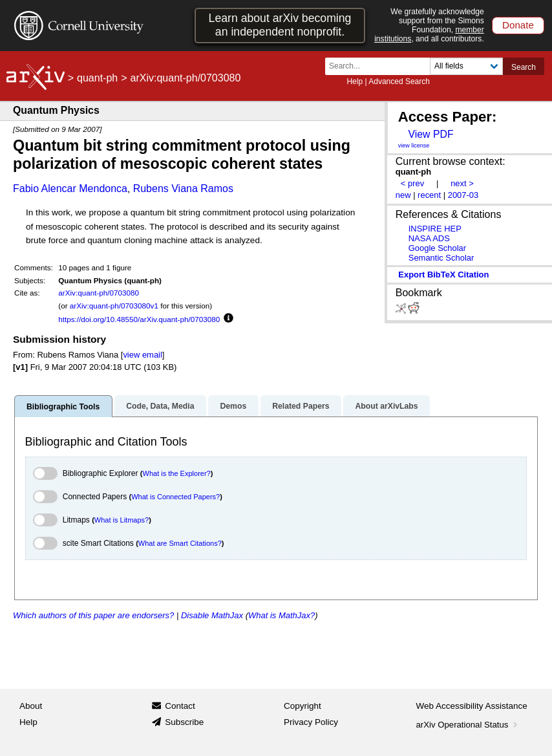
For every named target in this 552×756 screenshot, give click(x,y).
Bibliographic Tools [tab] (63, 407)
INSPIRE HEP (435, 229)
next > (462, 183)
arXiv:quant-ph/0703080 (99, 293)
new (403, 195)
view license (414, 146)
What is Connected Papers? (175, 497)
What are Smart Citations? (180, 543)
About (31, 706)
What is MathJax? (281, 615)
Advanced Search (399, 81)
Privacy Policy (311, 722)
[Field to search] (466, 66)
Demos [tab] (233, 406)
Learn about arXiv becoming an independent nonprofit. (280, 25)
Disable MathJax (212, 615)
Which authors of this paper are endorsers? (93, 615)
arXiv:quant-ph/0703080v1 (114, 306)
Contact (180, 706)
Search (524, 67)
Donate (518, 25)
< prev (412, 183)
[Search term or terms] (381, 66)
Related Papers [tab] (301, 406)
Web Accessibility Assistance (472, 706)
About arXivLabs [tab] (386, 406)
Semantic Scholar (441, 258)
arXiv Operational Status (468, 725)
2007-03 (463, 195)
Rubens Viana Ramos (183, 189)
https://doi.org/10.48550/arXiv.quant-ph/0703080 (139, 319)
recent (429, 195)
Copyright (303, 706)
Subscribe (184, 722)
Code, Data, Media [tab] (160, 406)
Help (355, 81)
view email (142, 355)
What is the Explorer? (177, 473)
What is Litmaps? (122, 520)
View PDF (430, 134)
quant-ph (97, 78)
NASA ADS (429, 238)
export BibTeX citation (443, 275)
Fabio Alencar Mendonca (70, 189)
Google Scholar (437, 248)
